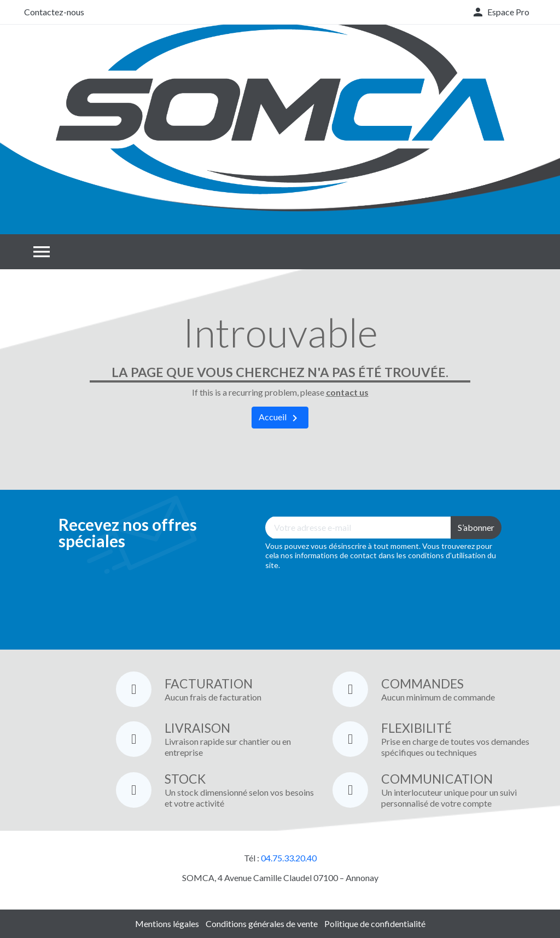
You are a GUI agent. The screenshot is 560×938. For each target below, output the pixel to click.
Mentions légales (167, 923)
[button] (500, 12)
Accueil (280, 418)
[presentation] (348, 602)
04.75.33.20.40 (289, 858)
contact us (347, 392)
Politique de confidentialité (375, 923)
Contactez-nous (54, 12)
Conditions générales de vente (262, 923)
